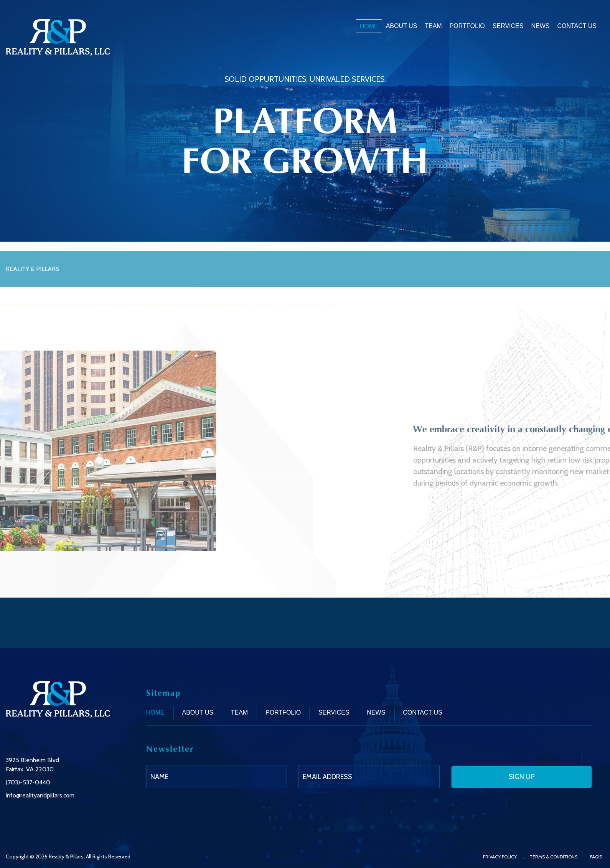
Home (369, 26)
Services (508, 26)
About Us (402, 26)
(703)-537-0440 (28, 782)
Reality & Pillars (66, 856)
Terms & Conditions (553, 857)
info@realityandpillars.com (40, 795)
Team (433, 26)
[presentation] (534, 819)
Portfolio (467, 26)
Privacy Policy (500, 857)
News (540, 26)
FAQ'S (596, 857)
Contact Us (577, 26)
